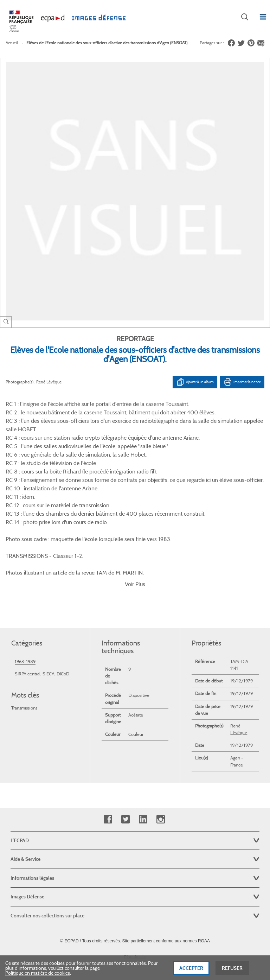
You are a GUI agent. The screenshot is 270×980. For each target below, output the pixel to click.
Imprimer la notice (242, 382)
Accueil (12, 43)
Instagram (160, 766)
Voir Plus (135, 531)
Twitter (125, 766)
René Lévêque (49, 382)
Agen (235, 704)
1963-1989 (25, 608)
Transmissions (24, 654)
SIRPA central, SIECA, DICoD (42, 620)
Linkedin (143, 766)
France (237, 711)
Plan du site (135, 903)
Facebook (108, 766)
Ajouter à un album (195, 382)
